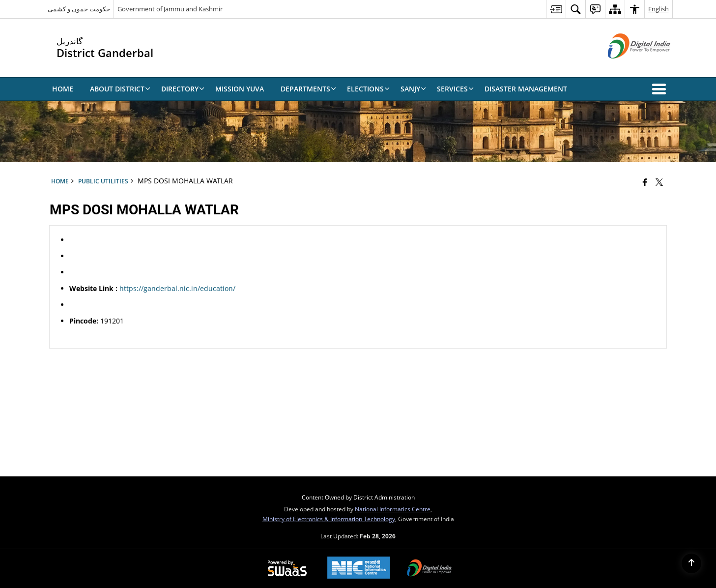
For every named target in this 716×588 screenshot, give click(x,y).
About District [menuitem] (120, 89)
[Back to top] (691, 563)
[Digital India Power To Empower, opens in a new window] (430, 569)
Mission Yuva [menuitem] (240, 89)
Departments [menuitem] (308, 89)
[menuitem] (556, 9)
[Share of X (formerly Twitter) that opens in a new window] (659, 182)
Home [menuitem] (63, 89)
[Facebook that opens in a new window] (645, 182)
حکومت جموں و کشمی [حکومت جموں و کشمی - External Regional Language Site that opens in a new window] (79, 9)
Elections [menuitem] (368, 89)
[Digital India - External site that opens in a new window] (627, 67)
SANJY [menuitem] (413, 89)
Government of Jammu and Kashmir (170, 9)
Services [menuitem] (455, 89)
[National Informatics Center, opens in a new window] (359, 569)
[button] (661, 89)
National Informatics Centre (393, 509)
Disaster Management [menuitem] (526, 89)
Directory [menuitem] (183, 89)
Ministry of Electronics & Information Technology (329, 519)
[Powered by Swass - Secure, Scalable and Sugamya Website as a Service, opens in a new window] (287, 569)
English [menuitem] (659, 9)
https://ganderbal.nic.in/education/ (177, 288)
